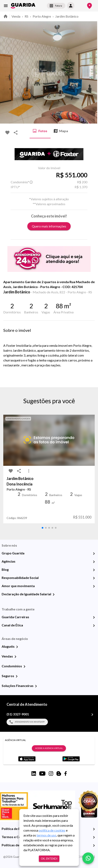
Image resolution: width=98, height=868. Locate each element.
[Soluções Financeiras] (36, 686)
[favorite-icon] (7, 133)
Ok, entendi (49, 859)
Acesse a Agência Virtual (49, 748)
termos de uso (46, 835)
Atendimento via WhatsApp (27, 722)
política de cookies (52, 830)
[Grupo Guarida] (94, 554)
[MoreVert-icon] (29, 471)
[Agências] (94, 562)
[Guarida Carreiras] (94, 617)
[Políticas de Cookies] (94, 845)
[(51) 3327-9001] (92, 715)
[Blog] (94, 570)
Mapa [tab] (61, 131)
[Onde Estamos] (89, 6)
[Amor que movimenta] (94, 586)
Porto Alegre (42, 16)
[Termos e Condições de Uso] (94, 837)
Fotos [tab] (40, 131)
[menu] (6, 6)
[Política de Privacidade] (94, 829)
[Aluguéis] (17, 647)
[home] (23, 6)
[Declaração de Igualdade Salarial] (54, 594)
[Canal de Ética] (94, 626)
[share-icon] (16, 133)
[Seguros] (17, 676)
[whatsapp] (88, 858)
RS (27, 16)
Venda (16, 16)
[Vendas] (15, 657)
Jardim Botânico (67, 16)
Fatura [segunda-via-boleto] (56, 6)
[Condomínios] (24, 666)
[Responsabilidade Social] (94, 578)
